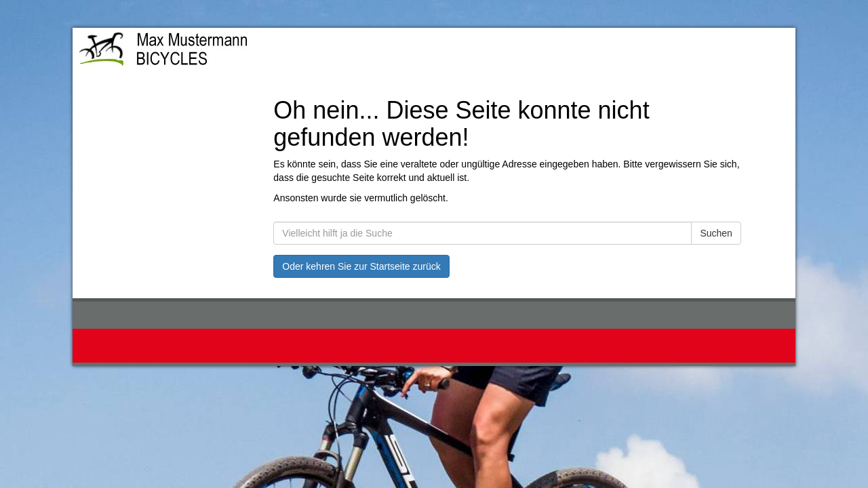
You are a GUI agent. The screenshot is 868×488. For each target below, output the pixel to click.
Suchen (716, 233)
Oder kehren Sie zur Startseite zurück (361, 266)
